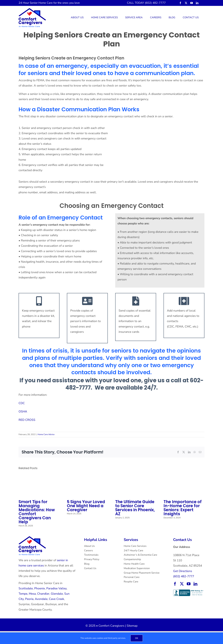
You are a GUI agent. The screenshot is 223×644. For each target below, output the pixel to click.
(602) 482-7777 (184, 576)
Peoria (29, 599)
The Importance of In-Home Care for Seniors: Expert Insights (183, 508)
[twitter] (186, 3)
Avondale (41, 599)
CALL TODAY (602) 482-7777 (146, 3)
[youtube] (192, 3)
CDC (22, 403)
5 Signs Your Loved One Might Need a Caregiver (86, 506)
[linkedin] (197, 3)
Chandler (43, 594)
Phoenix (40, 588)
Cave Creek (57, 599)
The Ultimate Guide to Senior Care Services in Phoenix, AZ (135, 508)
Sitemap (132, 626)
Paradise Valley (56, 588)
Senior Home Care (41, 3)
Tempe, (23, 594)
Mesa (32, 594)
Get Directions (183, 571)
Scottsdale (26, 588)
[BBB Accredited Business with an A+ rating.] (189, 591)
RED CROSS (27, 420)
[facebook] (180, 3)
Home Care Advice (46, 434)
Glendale (57, 594)
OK (137, 638)
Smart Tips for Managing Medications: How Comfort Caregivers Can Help (37, 512)
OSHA (23, 412)
